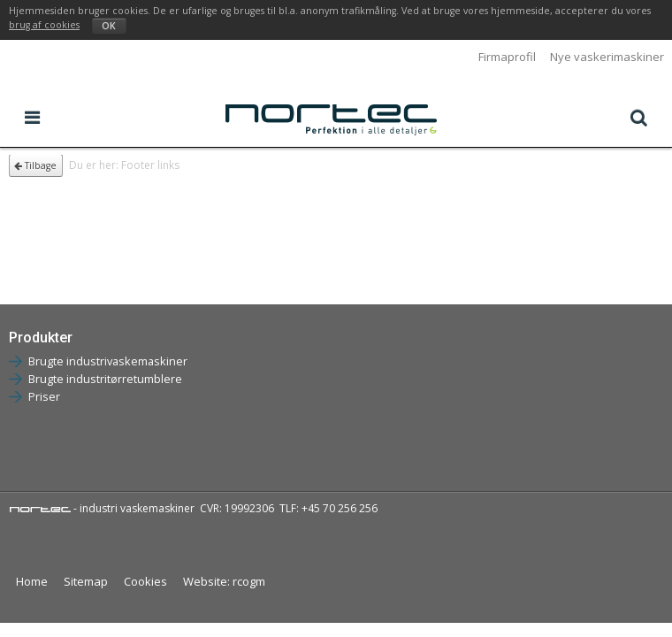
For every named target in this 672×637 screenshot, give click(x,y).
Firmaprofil (507, 57)
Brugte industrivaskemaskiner (108, 361)
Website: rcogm (224, 581)
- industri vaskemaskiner (102, 508)
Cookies (145, 581)
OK (109, 26)
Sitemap (86, 581)
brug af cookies (44, 25)
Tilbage (35, 165)
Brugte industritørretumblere (105, 379)
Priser (44, 396)
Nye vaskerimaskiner (607, 57)
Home (32, 581)
